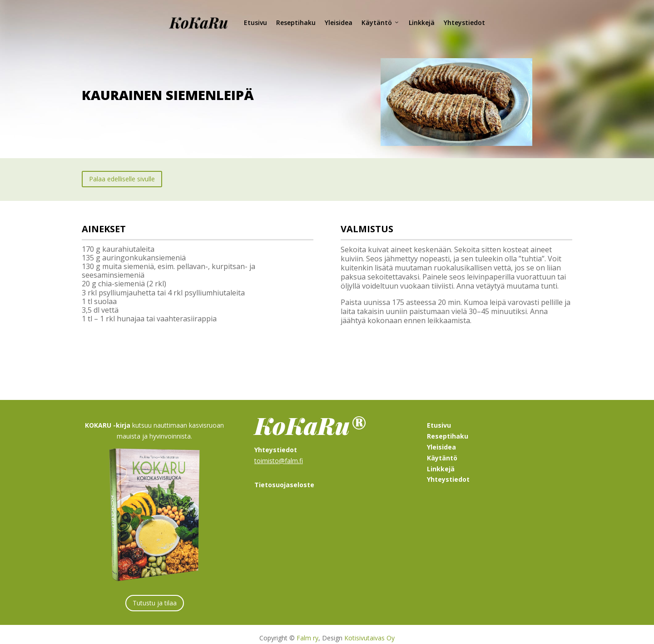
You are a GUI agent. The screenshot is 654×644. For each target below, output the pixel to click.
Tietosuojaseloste (284, 477)
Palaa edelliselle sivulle (122, 172)
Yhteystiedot (464, 22)
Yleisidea (339, 22)
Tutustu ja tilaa (155, 596)
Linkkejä (422, 22)
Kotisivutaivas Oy (369, 631)
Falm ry (307, 631)
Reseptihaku (296, 22)
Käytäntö (381, 23)
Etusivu (255, 22)
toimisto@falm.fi (279, 453)
